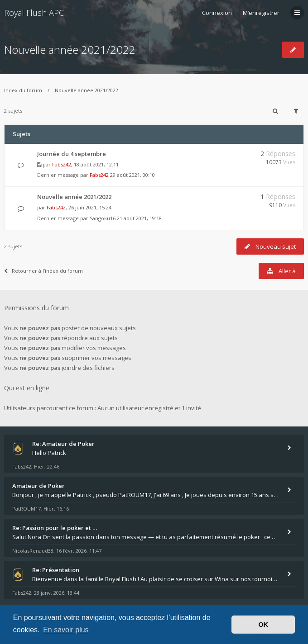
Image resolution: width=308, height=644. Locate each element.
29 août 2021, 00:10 (132, 175)
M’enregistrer (261, 13)
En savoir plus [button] (66, 630)
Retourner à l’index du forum (43, 271)
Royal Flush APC (34, 13)
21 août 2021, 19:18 (139, 218)
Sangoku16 (103, 218)
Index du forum (23, 90)
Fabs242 (62, 164)
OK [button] (263, 625)
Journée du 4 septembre (72, 154)
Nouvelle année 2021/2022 (70, 50)
